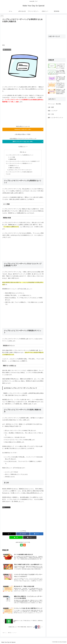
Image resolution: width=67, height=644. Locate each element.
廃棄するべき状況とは (15, 168)
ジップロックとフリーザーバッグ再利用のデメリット (20, 163)
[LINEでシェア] (16, 538)
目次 (21, 152)
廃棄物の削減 (13, 159)
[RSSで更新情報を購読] (24, 545)
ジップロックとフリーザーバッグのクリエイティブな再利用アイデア (23, 161)
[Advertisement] (23, 33)
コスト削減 (12, 157)
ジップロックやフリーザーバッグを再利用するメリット (20, 155)
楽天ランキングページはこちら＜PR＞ (23, 142)
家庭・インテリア (6, 507)
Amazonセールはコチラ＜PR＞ (23, 129)
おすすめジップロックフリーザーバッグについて (20, 170)
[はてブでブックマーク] (37, 534)
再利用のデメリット (14, 166)
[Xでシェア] (9, 534)
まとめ (9, 174)
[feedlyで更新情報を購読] (21, 545)
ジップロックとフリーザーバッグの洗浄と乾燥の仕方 (20, 172)
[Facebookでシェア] (23, 534)
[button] (30, 538)
